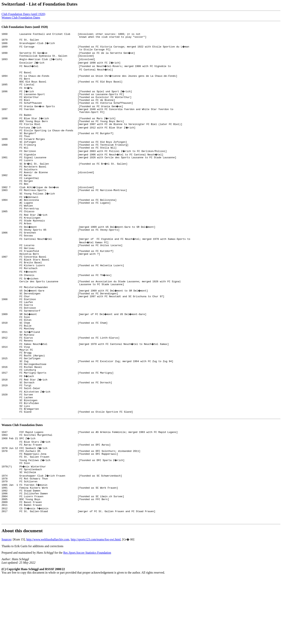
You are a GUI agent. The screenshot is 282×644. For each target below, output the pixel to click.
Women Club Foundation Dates (21, 18)
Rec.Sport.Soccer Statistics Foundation (87, 619)
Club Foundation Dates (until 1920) (23, 14)
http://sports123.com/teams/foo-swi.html (96, 606)
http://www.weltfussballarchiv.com (48, 606)
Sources (6, 606)
